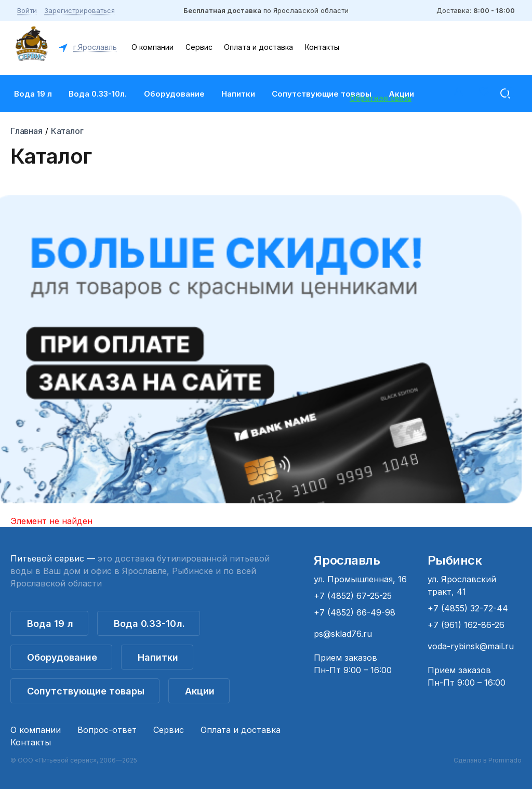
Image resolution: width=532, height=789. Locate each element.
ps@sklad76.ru (343, 634)
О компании (152, 47)
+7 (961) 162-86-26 (466, 625)
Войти (27, 10)
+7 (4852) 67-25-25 (353, 596)
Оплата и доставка (258, 47)
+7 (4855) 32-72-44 (468, 608)
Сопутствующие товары (322, 94)
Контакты (322, 47)
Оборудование (174, 94)
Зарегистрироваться (79, 10)
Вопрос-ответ (107, 730)
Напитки (238, 94)
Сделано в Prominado (488, 760)
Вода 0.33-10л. (98, 94)
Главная (26, 131)
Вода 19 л (33, 94)
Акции (200, 691)
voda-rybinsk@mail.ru (471, 646)
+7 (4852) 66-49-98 (355, 612)
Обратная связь (381, 98)
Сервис (199, 47)
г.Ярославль (94, 47)
